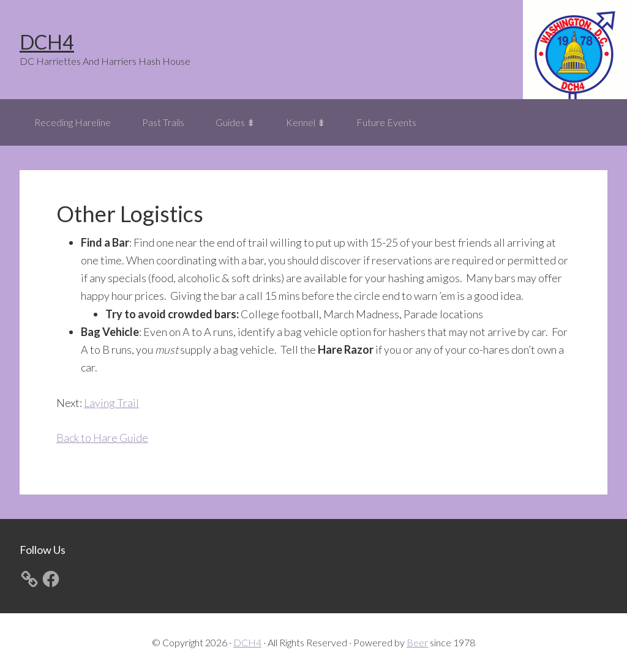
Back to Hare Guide (102, 438)
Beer (417, 642)
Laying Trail (111, 403)
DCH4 (47, 42)
